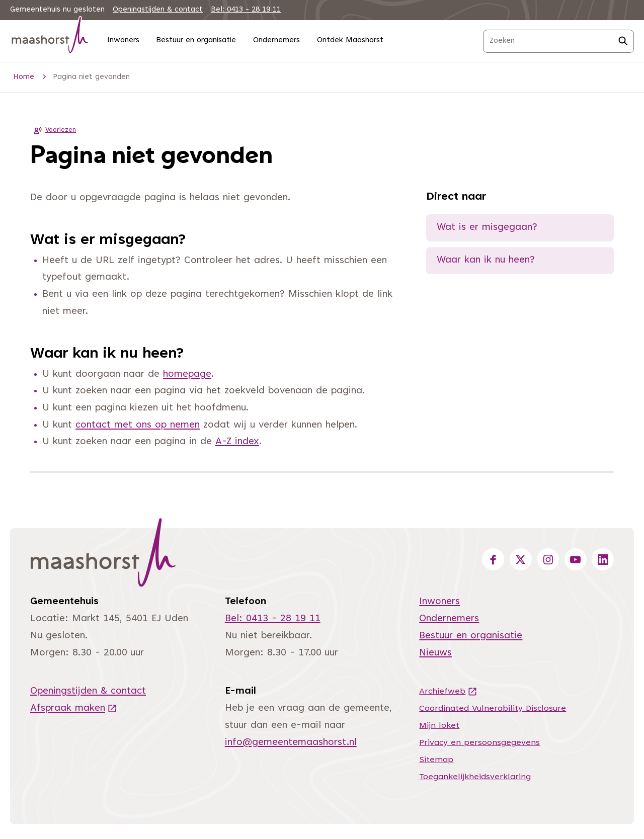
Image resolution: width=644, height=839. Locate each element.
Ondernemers (276, 40)
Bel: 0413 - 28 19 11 (246, 10)
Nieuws (435, 653)
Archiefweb (448, 692)
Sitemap (436, 760)
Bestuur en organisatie (196, 40)
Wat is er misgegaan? (487, 228)
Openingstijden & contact (158, 10)
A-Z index (237, 442)
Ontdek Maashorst (350, 40)
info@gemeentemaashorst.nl (291, 743)
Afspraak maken (74, 708)
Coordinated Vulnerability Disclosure (493, 709)
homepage (187, 374)
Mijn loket (439, 726)
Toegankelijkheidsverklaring (475, 777)
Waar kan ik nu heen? (486, 260)
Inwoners (123, 40)
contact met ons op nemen (138, 425)
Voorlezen (53, 130)
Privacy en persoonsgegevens (479, 743)
